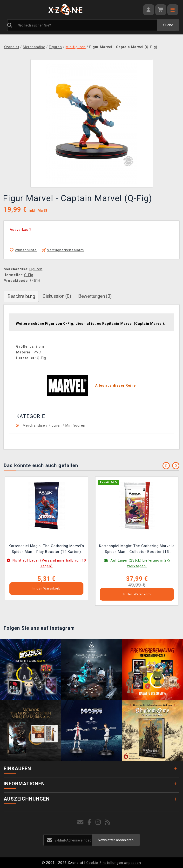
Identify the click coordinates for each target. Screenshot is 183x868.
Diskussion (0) (57, 296)
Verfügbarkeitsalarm (63, 250)
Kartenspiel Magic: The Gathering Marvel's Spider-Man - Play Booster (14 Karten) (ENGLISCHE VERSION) (46, 549)
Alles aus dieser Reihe (115, 385)
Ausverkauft (21, 230)
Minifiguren (75, 425)
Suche (168, 25)
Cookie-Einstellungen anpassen (114, 863)
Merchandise (34, 425)
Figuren (36, 269)
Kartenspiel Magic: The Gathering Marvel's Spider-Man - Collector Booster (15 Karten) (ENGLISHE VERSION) (137, 549)
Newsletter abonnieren (116, 840)
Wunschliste (23, 250)
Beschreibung (21, 296)
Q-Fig (29, 275)
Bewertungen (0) (95, 296)
